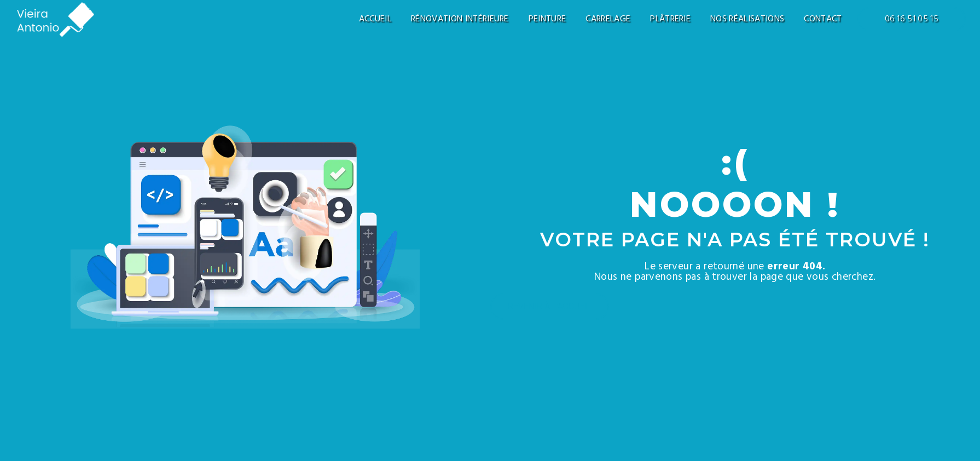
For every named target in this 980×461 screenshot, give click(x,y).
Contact (823, 19)
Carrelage (608, 19)
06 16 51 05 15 (912, 19)
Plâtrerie (670, 19)
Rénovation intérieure (460, 19)
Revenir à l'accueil (550, 306)
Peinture (547, 19)
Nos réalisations (747, 19)
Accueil (375, 19)
